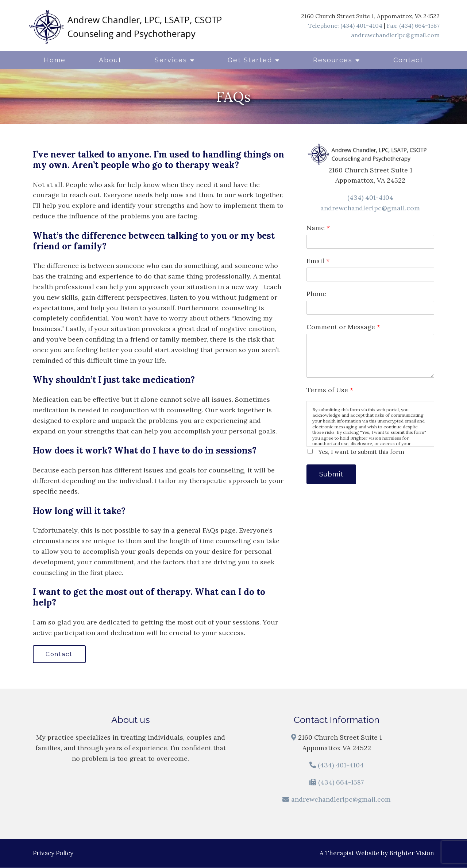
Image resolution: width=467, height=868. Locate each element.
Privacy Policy (53, 853)
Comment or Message (343, 327)
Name (318, 228)
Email (318, 261)
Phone (316, 294)
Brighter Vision (412, 853)
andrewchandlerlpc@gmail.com (395, 35)
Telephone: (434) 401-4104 (345, 26)
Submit (332, 474)
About (110, 60)
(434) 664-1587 (341, 783)
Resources (333, 60)
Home (55, 60)
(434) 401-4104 (370, 197)
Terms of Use (330, 390)
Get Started (250, 60)
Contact (408, 60)
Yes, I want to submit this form (361, 452)
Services (171, 60)
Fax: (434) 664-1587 (413, 26)
